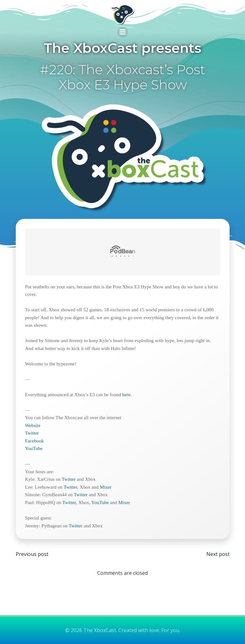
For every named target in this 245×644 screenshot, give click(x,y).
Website (33, 425)
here (126, 394)
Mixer (106, 487)
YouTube (34, 448)
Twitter (32, 433)
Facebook (35, 441)
